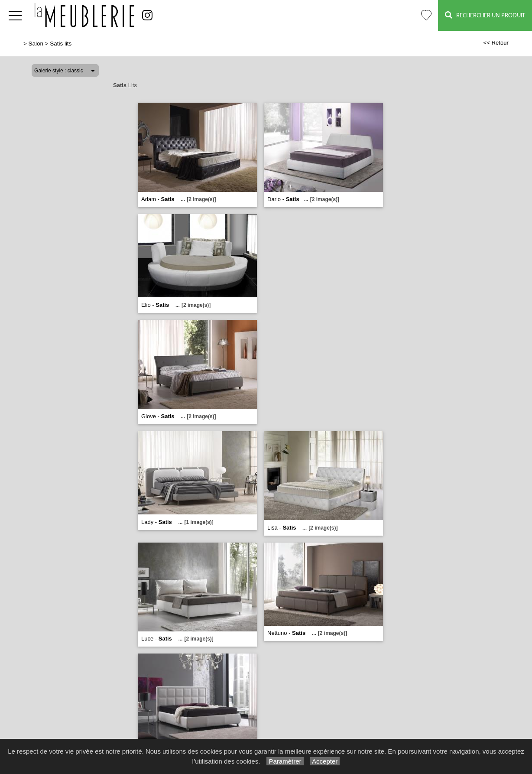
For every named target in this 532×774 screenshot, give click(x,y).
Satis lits (61, 44)
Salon (36, 44)
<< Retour (496, 43)
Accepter (325, 761)
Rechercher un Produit (485, 15)
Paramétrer (285, 761)
